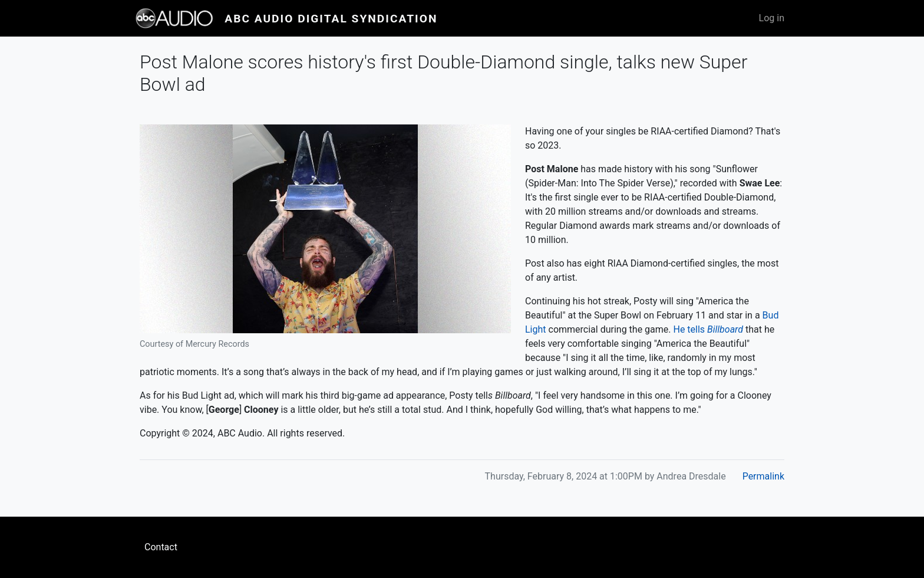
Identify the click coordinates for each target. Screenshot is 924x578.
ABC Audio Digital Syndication (331, 19)
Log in (772, 18)
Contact (161, 547)
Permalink (763, 476)
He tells (708, 329)
